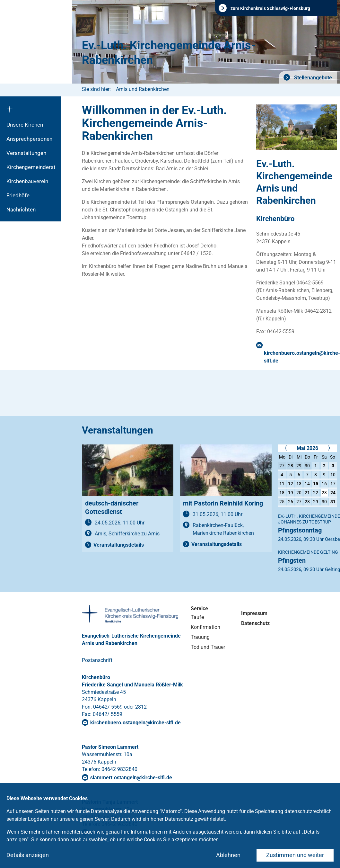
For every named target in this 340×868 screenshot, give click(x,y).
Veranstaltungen (26, 153)
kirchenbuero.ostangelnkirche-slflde (302, 357)
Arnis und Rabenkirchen (143, 89)
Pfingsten (292, 560)
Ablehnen (228, 855)
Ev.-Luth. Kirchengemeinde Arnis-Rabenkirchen (169, 53)
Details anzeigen (28, 855)
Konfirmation (205, 627)
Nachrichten (21, 210)
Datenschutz (255, 623)
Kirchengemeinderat (31, 167)
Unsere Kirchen (25, 125)
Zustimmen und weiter (295, 855)
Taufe (197, 617)
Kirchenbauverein (27, 181)
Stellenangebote (312, 78)
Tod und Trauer (208, 647)
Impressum (254, 613)
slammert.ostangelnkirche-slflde (131, 778)
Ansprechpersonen (29, 139)
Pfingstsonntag (300, 530)
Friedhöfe (18, 195)
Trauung (200, 637)
